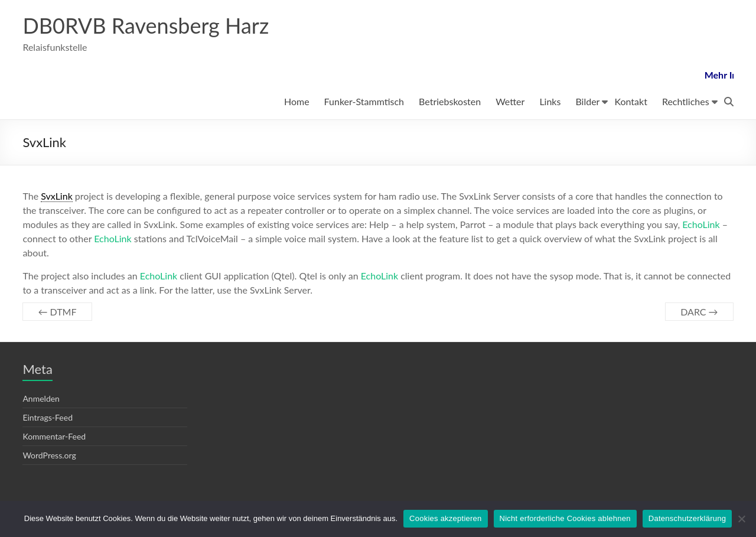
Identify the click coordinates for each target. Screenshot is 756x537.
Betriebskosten (450, 101)
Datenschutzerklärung (687, 518)
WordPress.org (49, 455)
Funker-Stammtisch (364, 101)
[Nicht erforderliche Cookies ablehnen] (741, 519)
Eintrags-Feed (48, 417)
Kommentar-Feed (54, 436)
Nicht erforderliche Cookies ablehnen (565, 518)
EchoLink (701, 224)
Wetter (510, 101)
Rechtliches (686, 101)
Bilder (587, 101)
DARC (699, 312)
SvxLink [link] (57, 196)
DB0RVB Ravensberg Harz (146, 25)
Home (297, 101)
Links (550, 101)
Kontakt (630, 101)
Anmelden (41, 398)
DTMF (57, 312)
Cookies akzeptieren (446, 518)
